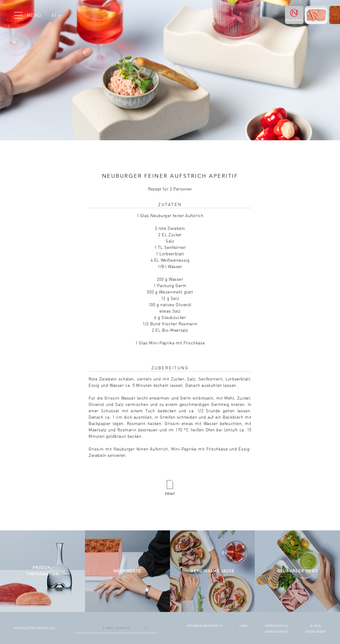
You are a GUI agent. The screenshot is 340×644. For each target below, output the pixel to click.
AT (56, 16)
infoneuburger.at (205, 626)
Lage (243, 626)
